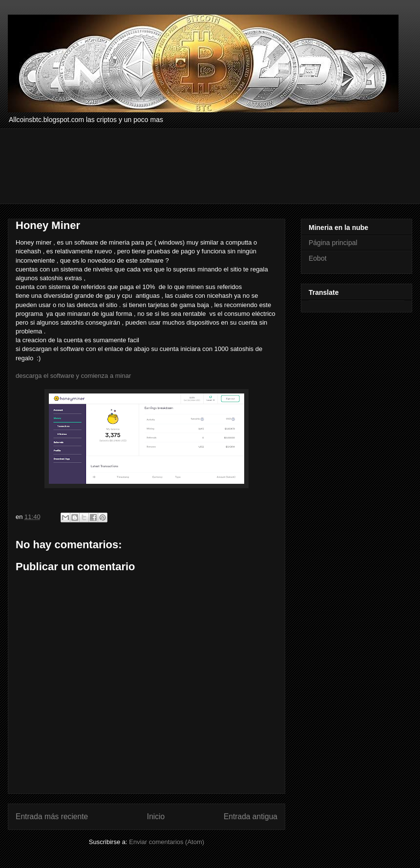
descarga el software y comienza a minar (73, 376)
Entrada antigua (251, 816)
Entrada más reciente (52, 816)
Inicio (156, 816)
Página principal (333, 243)
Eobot (318, 258)
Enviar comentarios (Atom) (167, 842)
